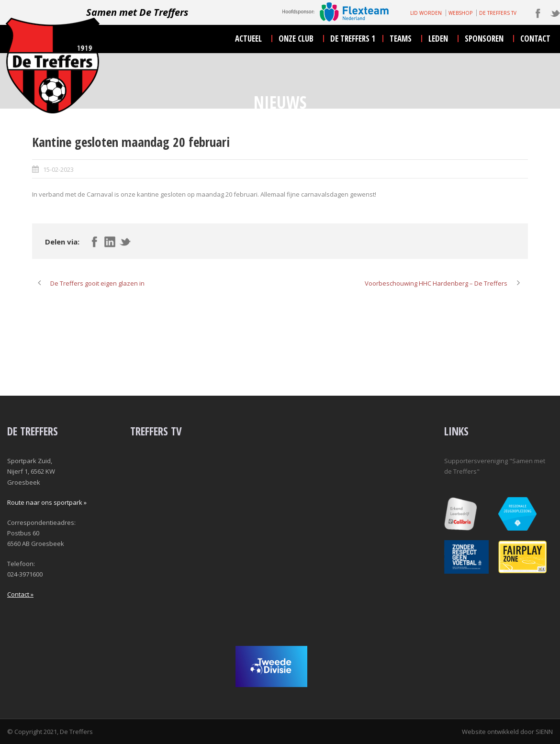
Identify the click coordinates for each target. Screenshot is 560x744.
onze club (296, 39)
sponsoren (484, 39)
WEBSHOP (460, 13)
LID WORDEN (426, 13)
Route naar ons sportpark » (47, 502)
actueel (248, 39)
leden (438, 39)
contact (535, 39)
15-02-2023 (58, 169)
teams (401, 39)
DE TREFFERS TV (498, 13)
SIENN (544, 732)
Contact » (20, 594)
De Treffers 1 (353, 39)
